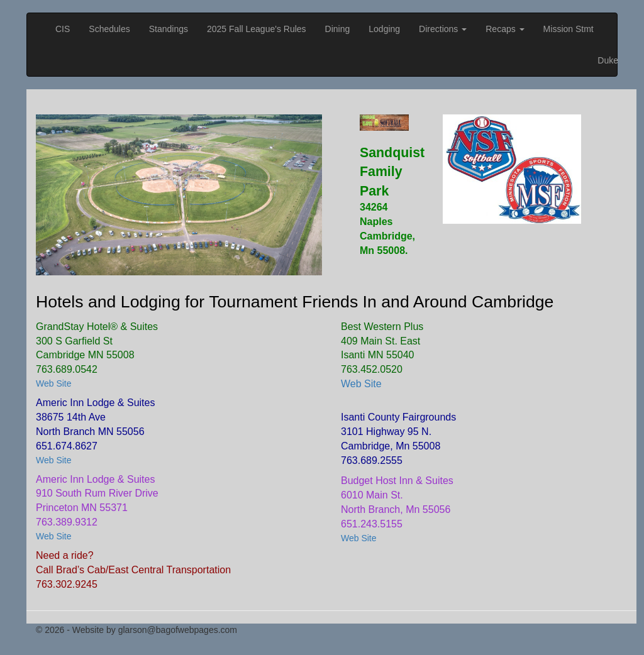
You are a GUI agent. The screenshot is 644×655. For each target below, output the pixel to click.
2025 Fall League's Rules (257, 29)
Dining (338, 29)
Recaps (505, 29)
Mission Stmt (569, 29)
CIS (63, 29)
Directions (443, 29)
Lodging (384, 29)
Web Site (54, 383)
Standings (169, 29)
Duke (608, 60)
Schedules (109, 29)
